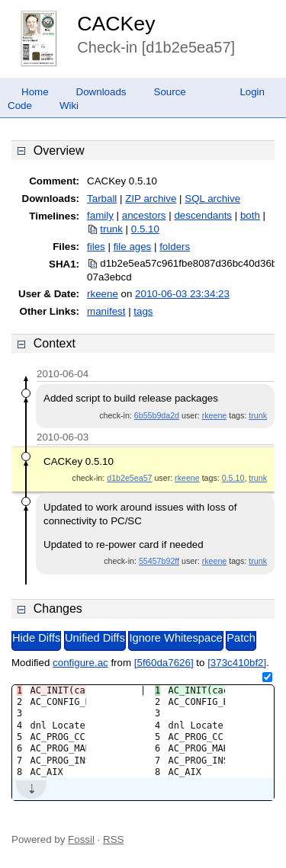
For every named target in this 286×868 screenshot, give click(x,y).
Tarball (102, 199)
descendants (203, 215)
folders (175, 247)
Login (252, 92)
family (100, 215)
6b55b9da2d (157, 415)
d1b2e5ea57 (129, 478)
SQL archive (212, 199)
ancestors (144, 215)
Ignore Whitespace (175, 638)
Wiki (69, 106)
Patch (241, 638)
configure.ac (80, 663)
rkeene (103, 294)
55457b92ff (159, 561)
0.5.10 (145, 229)
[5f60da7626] (164, 663)
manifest (106, 311)
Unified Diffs (95, 638)
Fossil (81, 839)
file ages (133, 247)
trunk (111, 229)
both (250, 215)
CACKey (116, 24)
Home (35, 92)
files (96, 247)
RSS (113, 839)
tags (143, 311)
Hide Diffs (36, 638)
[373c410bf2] (237, 663)
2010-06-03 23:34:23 (182, 294)
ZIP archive (151, 199)
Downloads (101, 92)
